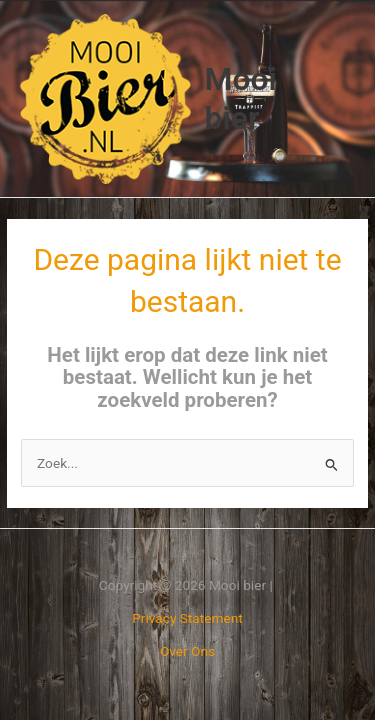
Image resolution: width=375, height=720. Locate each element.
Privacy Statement (187, 618)
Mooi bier (241, 98)
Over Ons (187, 651)
